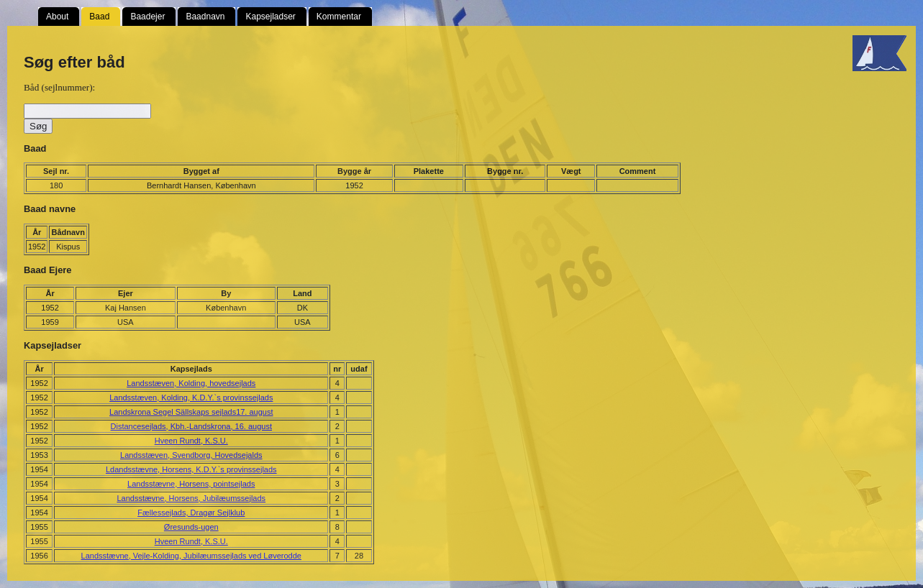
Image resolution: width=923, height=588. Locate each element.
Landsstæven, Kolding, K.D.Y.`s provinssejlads (191, 398)
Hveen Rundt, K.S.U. (191, 441)
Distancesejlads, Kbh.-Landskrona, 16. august (191, 426)
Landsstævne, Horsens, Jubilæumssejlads (191, 498)
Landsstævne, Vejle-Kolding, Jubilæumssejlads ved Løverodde (191, 556)
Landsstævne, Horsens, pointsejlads (191, 484)
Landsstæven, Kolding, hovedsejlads (191, 383)
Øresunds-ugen (191, 527)
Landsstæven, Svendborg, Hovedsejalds (191, 455)
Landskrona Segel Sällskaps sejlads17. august (191, 412)
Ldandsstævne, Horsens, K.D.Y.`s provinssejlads (191, 469)
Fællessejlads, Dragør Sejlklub (191, 513)
